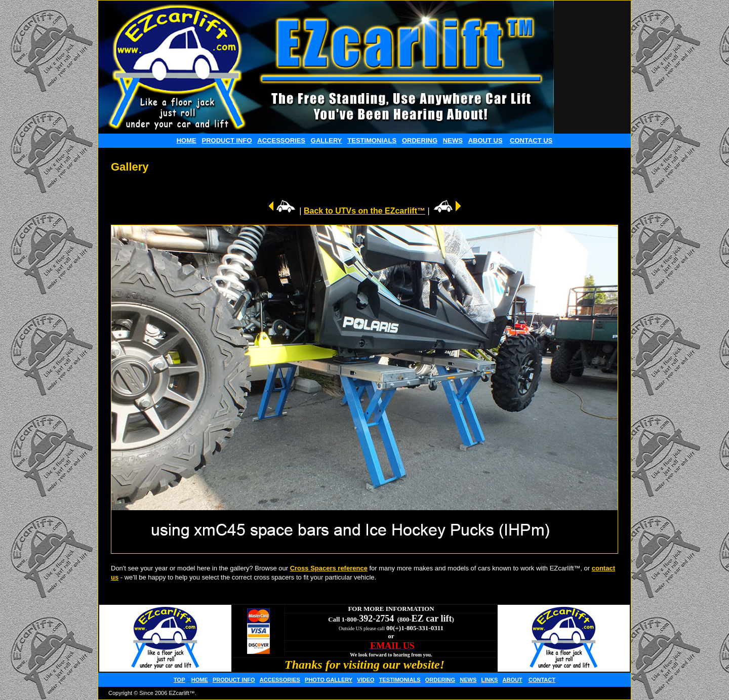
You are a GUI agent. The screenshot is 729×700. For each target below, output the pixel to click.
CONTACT (542, 680)
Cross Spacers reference (329, 568)
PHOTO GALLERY (329, 680)
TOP (179, 680)
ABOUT (513, 680)
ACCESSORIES (281, 140)
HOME (187, 140)
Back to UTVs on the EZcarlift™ (364, 211)
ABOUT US (485, 140)
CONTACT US (531, 140)
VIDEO (366, 680)
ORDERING (420, 140)
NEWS (453, 140)
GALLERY (327, 140)
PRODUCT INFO (227, 140)
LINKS (489, 680)
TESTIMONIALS (372, 140)
